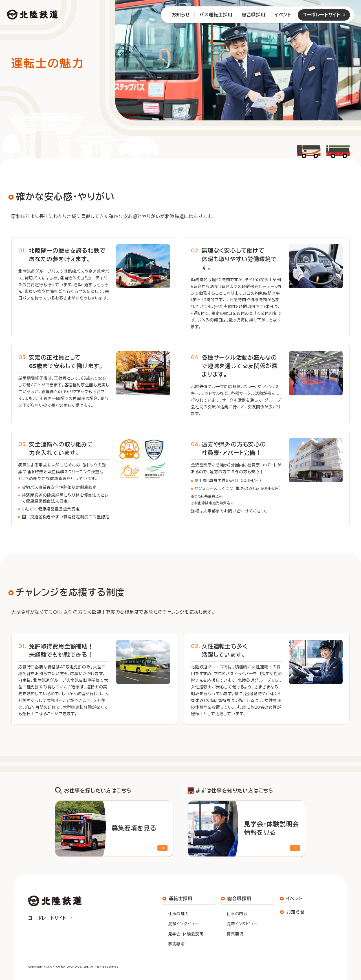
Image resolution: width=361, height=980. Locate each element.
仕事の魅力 (179, 914)
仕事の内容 (237, 914)
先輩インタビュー (183, 924)
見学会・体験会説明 (186, 934)
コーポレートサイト (321, 15)
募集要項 (176, 944)
